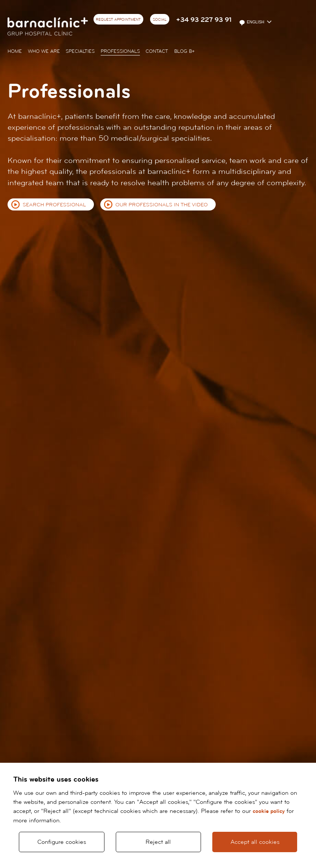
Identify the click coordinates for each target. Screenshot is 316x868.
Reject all (158, 842)
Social (160, 20)
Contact (157, 51)
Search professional (54, 205)
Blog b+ (184, 51)
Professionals (120, 51)
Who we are (44, 51)
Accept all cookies (255, 842)
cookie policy (269, 811)
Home (15, 51)
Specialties (80, 51)
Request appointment (118, 20)
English (252, 23)
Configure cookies (62, 842)
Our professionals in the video (162, 205)
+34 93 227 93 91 (204, 20)
